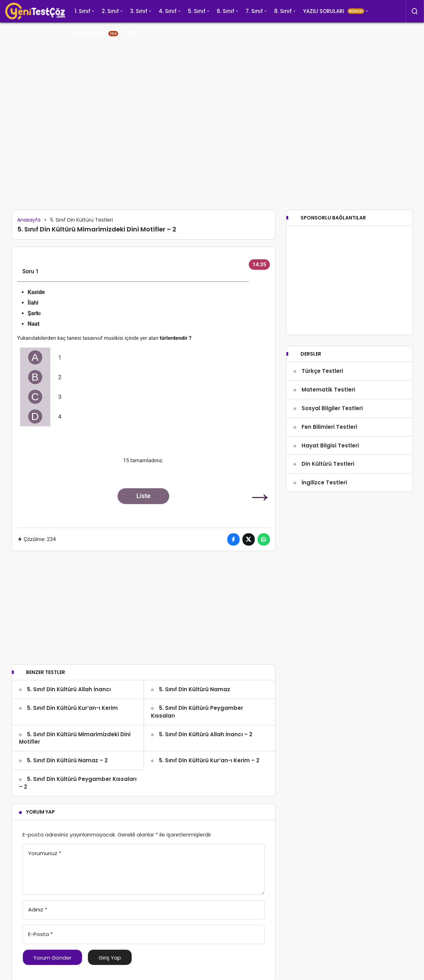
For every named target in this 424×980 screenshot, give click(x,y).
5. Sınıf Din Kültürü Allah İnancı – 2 (206, 734)
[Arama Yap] (415, 11)
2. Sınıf (110, 11)
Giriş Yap (110, 958)
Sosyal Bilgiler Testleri (332, 429)
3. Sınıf (139, 11)
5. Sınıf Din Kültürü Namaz (195, 689)
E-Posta (40, 934)
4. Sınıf (168, 11)
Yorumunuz (45, 853)
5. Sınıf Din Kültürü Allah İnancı (69, 689)
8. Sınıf (283, 11)
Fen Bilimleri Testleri (329, 448)
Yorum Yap (40, 812)
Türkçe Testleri (322, 392)
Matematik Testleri (328, 411)
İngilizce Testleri (324, 504)
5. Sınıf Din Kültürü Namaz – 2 (67, 760)
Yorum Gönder (52, 958)
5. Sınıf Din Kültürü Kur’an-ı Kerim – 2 (209, 760)
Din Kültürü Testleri (328, 485)
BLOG (134, 34)
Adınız (38, 909)
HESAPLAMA (96, 34)
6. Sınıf (226, 11)
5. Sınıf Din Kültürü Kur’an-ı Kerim (72, 708)
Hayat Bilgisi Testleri (330, 466)
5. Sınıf (197, 11)
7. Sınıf (254, 11)
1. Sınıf (83, 11)
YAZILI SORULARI (334, 11)
